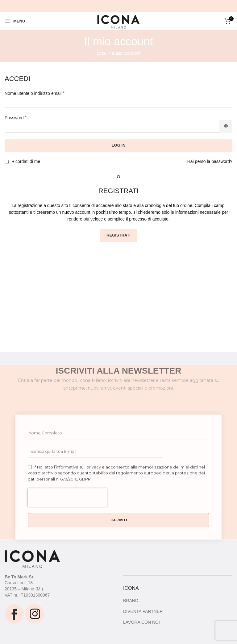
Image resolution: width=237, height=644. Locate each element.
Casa (101, 54)
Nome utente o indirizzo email (35, 93)
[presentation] (67, 521)
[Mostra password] (226, 126)
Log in (119, 145)
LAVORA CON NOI (141, 622)
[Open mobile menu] (15, 21)
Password (16, 117)
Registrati (118, 235)
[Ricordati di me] (7, 162)
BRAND (131, 601)
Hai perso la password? (210, 161)
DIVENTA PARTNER (143, 611)
